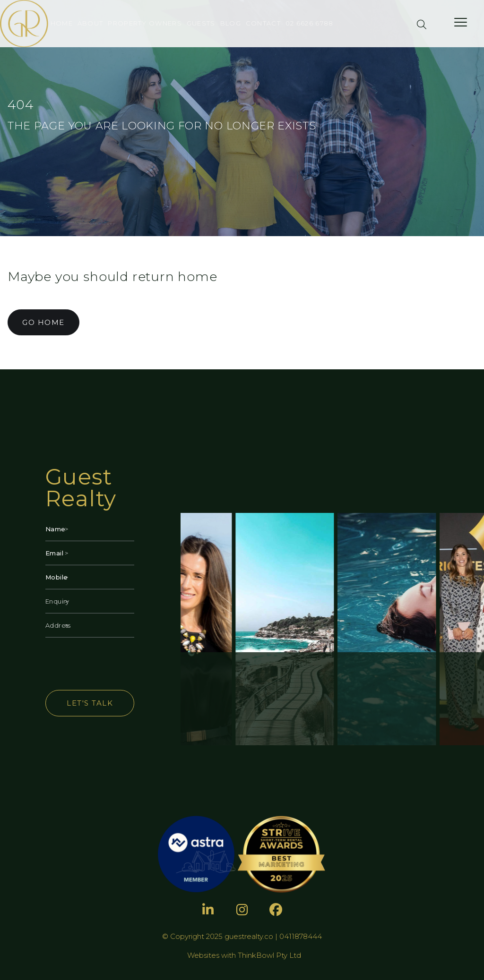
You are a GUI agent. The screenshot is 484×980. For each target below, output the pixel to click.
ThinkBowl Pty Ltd (269, 955)
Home (62, 23)
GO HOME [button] (43, 322)
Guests (201, 23)
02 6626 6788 (310, 23)
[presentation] (117, 664)
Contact (263, 23)
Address (54, 625)
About (91, 23)
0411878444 (301, 936)
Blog (231, 23)
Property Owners (145, 23)
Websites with (212, 955)
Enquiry (54, 601)
